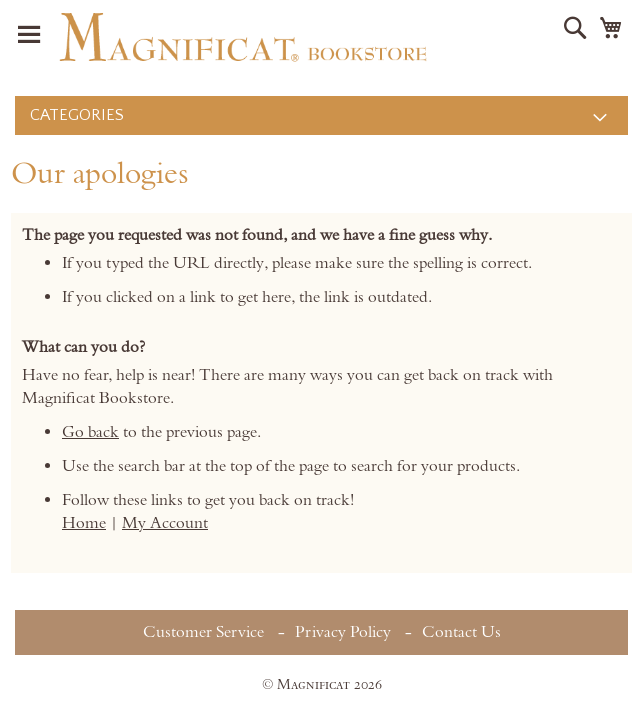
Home (84, 523)
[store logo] (243, 37)
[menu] (321, 115)
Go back (90, 432)
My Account (165, 523)
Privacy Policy (343, 632)
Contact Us (461, 632)
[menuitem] (321, 115)
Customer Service (203, 632)
